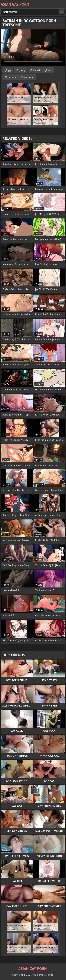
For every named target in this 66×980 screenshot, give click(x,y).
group (22, 70)
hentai (37, 70)
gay (10, 70)
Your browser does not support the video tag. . (33, 48)
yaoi (50, 70)
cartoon (12, 77)
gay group (29, 77)
